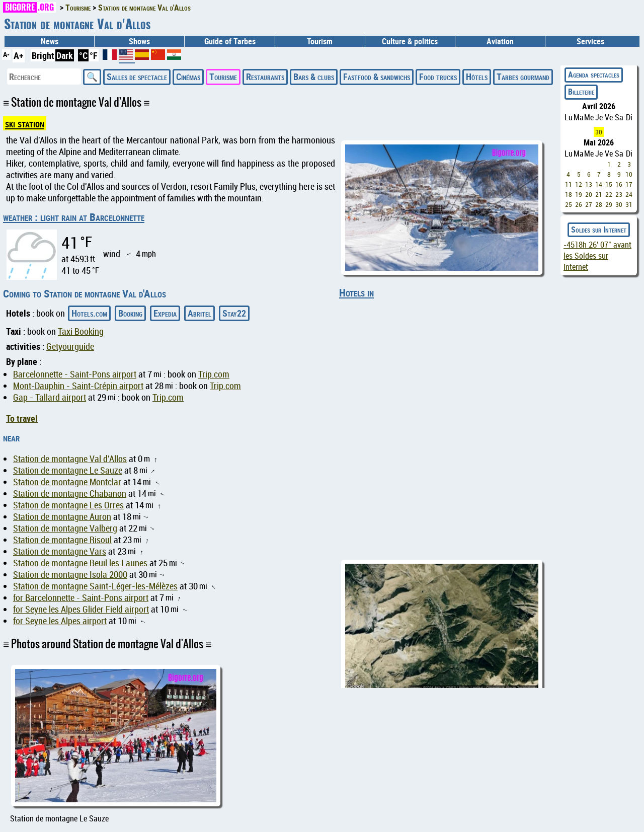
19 (579, 194)
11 (569, 184)
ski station (25, 123)
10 (629, 174)
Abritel (199, 313)
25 (569, 204)
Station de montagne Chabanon (70, 494)
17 (629, 184)
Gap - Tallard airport (50, 397)
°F (94, 55)
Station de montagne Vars (60, 551)
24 (629, 194)
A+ (19, 55)
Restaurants (265, 77)
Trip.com (214, 374)
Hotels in (356, 292)
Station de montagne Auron (62, 517)
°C (83, 55)
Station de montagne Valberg (65, 528)
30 (599, 132)
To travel (22, 418)
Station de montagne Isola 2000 (70, 575)
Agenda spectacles (594, 74)
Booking (130, 313)
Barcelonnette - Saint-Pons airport (75, 374)
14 (599, 184)
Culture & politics (410, 41)
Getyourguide (70, 347)
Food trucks (438, 77)
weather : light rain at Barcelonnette (74, 217)
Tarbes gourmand (523, 77)
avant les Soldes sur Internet (597, 256)
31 (629, 204)
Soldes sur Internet (599, 230)
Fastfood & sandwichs (377, 77)
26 (579, 204)
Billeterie (581, 92)
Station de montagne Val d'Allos (70, 459)
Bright (43, 55)
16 (619, 184)
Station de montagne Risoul (62, 540)
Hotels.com (89, 313)
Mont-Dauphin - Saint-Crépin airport (78, 386)
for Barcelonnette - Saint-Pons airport (81, 598)
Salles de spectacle (137, 77)
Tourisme (223, 77)
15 (609, 184)
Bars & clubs (314, 77)
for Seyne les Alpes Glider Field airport (81, 609)
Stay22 (234, 313)
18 (569, 194)
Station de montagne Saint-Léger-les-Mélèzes (95, 586)
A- (6, 54)
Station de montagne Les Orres (68, 505)
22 (609, 194)
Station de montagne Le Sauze (68, 470)
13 (589, 184)
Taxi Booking (81, 331)
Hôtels (477, 77)
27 (589, 204)
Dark (65, 55)
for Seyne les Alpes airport (60, 621)
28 (599, 204)
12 (579, 184)
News (50, 41)
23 (619, 194)
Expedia (165, 313)
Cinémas (188, 77)
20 (589, 194)
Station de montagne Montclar (67, 482)
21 (599, 194)
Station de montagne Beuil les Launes (80, 563)
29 (609, 204)
